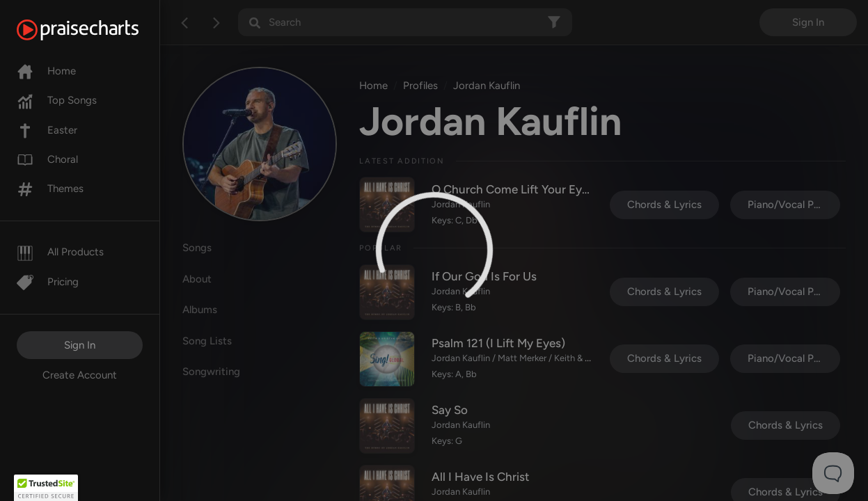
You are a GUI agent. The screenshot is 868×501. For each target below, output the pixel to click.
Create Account (80, 375)
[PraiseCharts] (95, 30)
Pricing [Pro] (48, 282)
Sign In (80, 345)
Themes (50, 189)
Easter (47, 130)
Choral (47, 159)
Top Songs (57, 100)
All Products (60, 252)
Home (46, 71)
